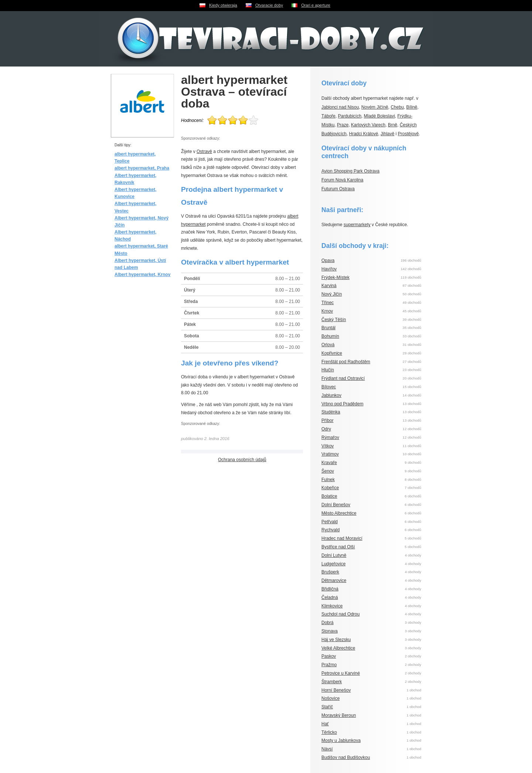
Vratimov (330, 454)
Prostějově (408, 134)
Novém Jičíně (375, 107)
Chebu (397, 107)
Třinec (328, 303)
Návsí (327, 749)
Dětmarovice (334, 580)
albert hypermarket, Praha (142, 168)
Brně (393, 125)
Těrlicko (329, 732)
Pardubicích (350, 116)
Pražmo (329, 665)
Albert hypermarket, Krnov (142, 275)
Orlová (328, 345)
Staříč (327, 707)
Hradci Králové (364, 134)
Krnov (327, 311)
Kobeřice (330, 488)
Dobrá (328, 623)
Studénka (331, 412)
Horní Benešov (336, 690)
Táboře (328, 116)
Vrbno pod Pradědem (342, 404)
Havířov (329, 269)
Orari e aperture (316, 5)
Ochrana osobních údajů (242, 460)
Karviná (329, 286)
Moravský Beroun (339, 715)
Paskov (329, 656)
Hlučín (328, 370)
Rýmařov (330, 437)
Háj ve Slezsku (336, 640)
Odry (326, 429)
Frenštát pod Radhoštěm (346, 362)
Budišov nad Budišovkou (346, 757)
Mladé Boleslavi (379, 116)
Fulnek (328, 480)
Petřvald (330, 522)
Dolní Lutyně (334, 555)
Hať (325, 724)
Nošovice (330, 698)
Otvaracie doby (269, 5)
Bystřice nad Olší (338, 547)
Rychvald (330, 530)
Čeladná (330, 597)
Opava (328, 260)
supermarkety (357, 225)
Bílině (412, 107)
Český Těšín (334, 320)
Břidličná (330, 589)
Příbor (328, 420)
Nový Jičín (332, 294)
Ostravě (204, 151)
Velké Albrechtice (338, 648)
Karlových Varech (368, 125)
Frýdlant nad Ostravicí (343, 378)
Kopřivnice (332, 353)
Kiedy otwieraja (223, 5)
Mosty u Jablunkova (341, 740)
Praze (343, 125)
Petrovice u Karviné (341, 673)
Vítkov (328, 446)
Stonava (330, 631)
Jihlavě (387, 134)
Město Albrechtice (339, 513)
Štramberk (332, 682)
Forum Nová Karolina (342, 180)
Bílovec (329, 387)
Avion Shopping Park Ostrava (350, 171)
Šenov (328, 471)
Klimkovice (332, 606)
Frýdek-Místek (335, 277)
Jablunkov (331, 395)
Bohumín (330, 336)
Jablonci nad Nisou (340, 107)
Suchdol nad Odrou (340, 614)
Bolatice (329, 496)
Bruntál (328, 328)
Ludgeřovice (333, 564)
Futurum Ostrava (338, 189)
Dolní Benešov (336, 505)
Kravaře (329, 463)
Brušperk (330, 572)
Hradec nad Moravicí (342, 538)
